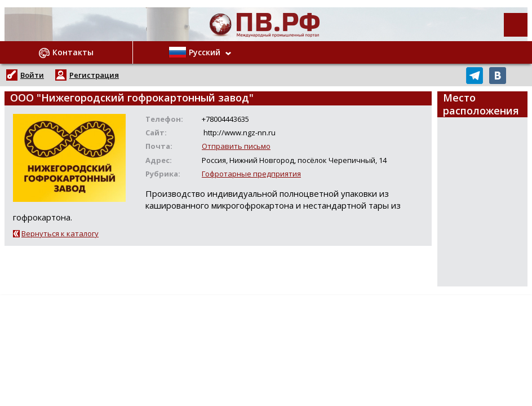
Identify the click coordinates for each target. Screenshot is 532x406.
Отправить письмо (236, 146)
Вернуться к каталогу (60, 233)
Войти (32, 75)
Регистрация (94, 75)
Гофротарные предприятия (251, 174)
